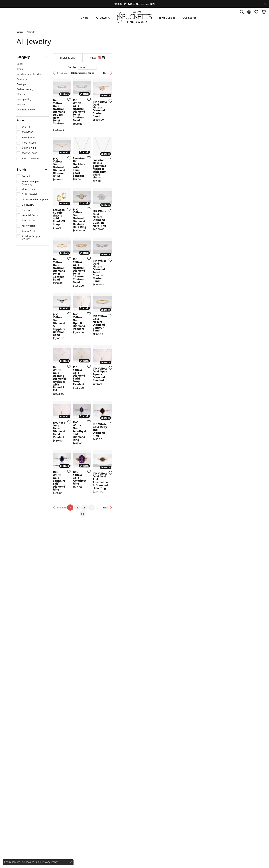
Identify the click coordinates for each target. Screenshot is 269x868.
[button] (242, 12)
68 (168, 744)
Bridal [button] (85, 17)
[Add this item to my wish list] (115, 147)
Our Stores (189, 17)
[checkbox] (24, 127)
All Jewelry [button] (103, 17)
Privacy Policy (50, 862)
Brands (22, 170)
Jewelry (20, 32)
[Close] (265, 4)
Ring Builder (167, 17)
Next (246, 73)
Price (20, 120)
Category (23, 57)
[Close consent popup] (71, 862)
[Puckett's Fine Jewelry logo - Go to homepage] (134, 17)
